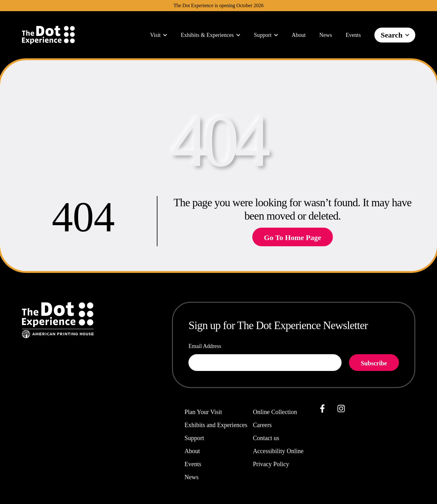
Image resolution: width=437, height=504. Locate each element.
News (326, 35)
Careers (262, 425)
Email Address (205, 346)
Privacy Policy (271, 464)
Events (353, 35)
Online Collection (275, 412)
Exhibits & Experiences (210, 35)
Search (395, 35)
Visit (159, 35)
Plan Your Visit (203, 412)
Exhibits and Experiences (216, 425)
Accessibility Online (278, 451)
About (299, 35)
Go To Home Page (293, 238)
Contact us (266, 438)
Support (266, 35)
